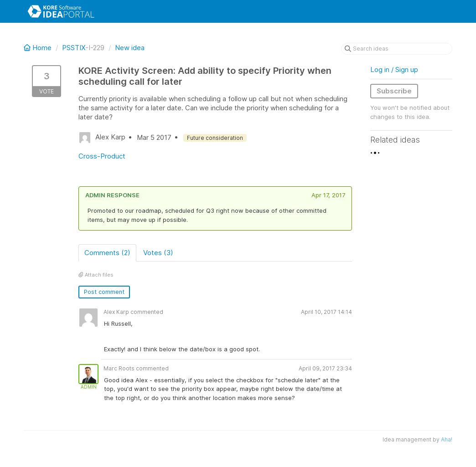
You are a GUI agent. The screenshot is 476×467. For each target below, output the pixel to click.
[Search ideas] (397, 49)
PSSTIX (74, 48)
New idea (130, 48)
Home (39, 48)
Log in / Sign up (394, 69)
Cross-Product (102, 156)
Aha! (447, 439)
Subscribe (394, 91)
